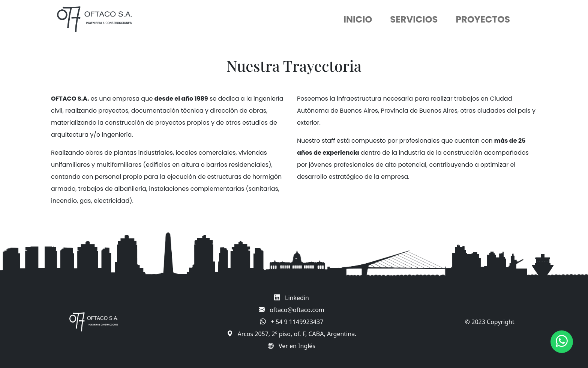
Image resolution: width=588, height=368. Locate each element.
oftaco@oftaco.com (297, 310)
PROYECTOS (483, 19)
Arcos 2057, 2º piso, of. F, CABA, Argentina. (297, 334)
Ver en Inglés (297, 346)
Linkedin (297, 298)
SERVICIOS (414, 19)
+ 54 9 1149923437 (297, 322)
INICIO (358, 19)
